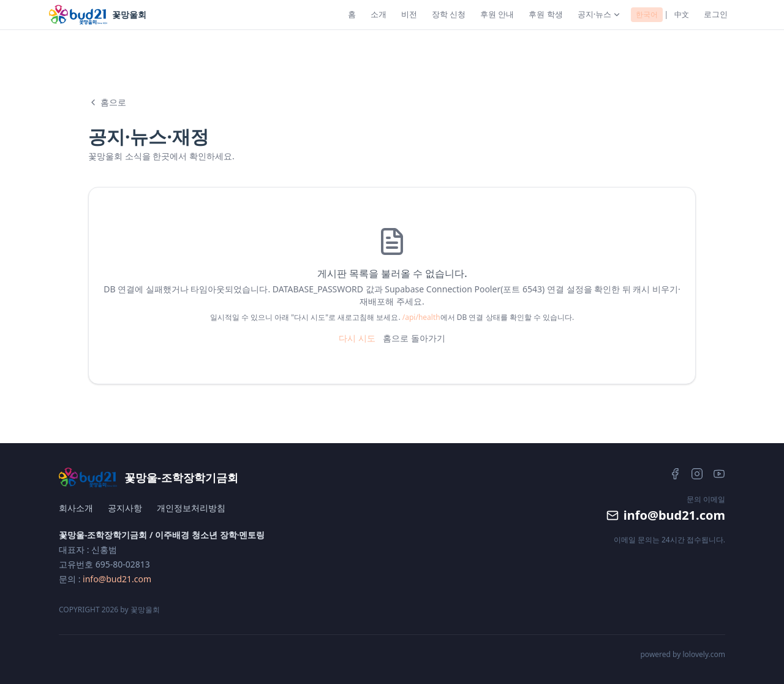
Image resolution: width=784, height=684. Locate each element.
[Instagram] (697, 474)
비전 (409, 14)
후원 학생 (545, 14)
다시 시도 (357, 338)
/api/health (421, 317)
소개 (379, 14)
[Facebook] (675, 474)
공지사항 (125, 508)
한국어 (647, 14)
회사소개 (76, 508)
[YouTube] (719, 474)
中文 (682, 14)
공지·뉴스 (600, 14)
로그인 (716, 14)
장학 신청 (449, 14)
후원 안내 (497, 14)
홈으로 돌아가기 (414, 338)
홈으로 (107, 102)
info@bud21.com (117, 579)
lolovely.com (704, 654)
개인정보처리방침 (191, 508)
